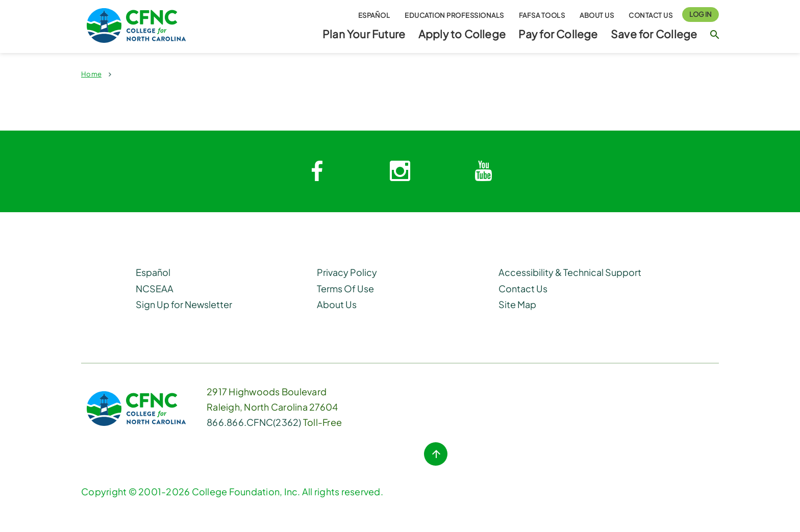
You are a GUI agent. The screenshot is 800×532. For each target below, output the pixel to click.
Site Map (517, 304)
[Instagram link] (400, 171)
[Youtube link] (483, 171)
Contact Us (651, 15)
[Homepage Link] (155, 26)
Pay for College (558, 34)
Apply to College (462, 34)
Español (374, 15)
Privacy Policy (347, 272)
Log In (701, 14)
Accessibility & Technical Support (570, 272)
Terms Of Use (345, 288)
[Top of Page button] (436, 454)
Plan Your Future (364, 34)
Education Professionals (454, 15)
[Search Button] (715, 39)
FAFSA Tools (542, 15)
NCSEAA (155, 288)
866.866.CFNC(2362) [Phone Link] (254, 422)
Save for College (654, 34)
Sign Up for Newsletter (184, 304)
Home (91, 74)
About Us (597, 15)
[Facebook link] (317, 171)
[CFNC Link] (136, 407)
